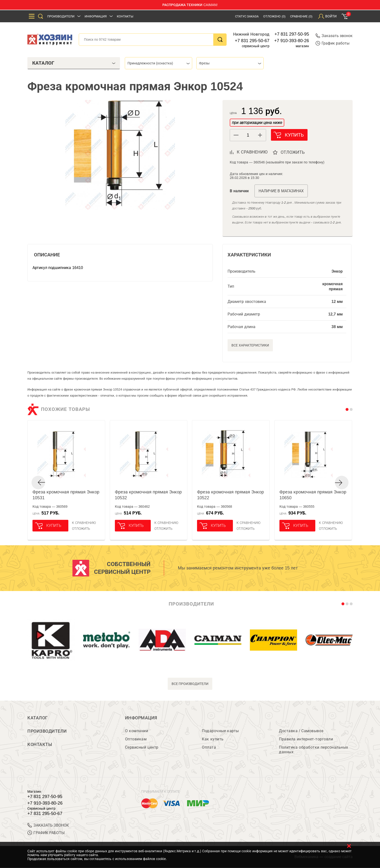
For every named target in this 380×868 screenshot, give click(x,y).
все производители (190, 684)
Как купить (213, 739)
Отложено (274, 16)
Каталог (38, 718)
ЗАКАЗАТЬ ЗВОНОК (48, 826)
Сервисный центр (142, 748)
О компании (137, 731)
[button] (260, 135)
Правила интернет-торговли (306, 739)
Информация (96, 16)
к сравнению (252, 152)
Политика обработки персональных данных (313, 750)
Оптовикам (136, 739)
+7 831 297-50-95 (292, 34)
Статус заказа (247, 16)
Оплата (209, 748)
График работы (332, 43)
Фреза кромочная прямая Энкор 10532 (148, 495)
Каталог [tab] (74, 63)
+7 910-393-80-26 (292, 41)
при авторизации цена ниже (257, 123)
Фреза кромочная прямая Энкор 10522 (230, 495)
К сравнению (84, 523)
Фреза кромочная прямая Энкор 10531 (66, 495)
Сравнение (301, 16)
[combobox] (158, 63)
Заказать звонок (334, 36)
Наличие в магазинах (281, 191)
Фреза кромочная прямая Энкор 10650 (313, 495)
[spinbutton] (248, 135)
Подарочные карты (220, 731)
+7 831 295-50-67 (252, 41)
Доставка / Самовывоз (301, 731)
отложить (293, 152)
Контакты (125, 16)
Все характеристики (250, 345)
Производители (61, 16)
